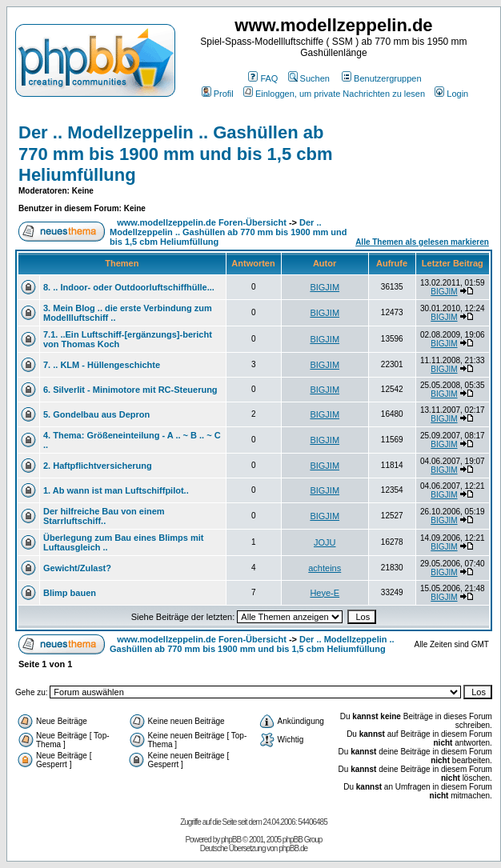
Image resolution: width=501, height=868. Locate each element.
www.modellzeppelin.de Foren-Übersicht (202, 222)
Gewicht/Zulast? (77, 568)
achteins (325, 568)
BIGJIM (325, 287)
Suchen (309, 78)
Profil (218, 94)
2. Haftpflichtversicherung (98, 466)
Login (451, 94)
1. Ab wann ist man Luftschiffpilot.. (116, 490)
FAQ (263, 78)
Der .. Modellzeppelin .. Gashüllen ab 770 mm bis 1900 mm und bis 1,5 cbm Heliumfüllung (176, 154)
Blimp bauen (70, 593)
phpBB (231, 840)
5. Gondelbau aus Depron (96, 414)
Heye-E (325, 593)
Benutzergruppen (381, 78)
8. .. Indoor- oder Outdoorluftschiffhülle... (129, 287)
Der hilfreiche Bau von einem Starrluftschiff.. (104, 516)
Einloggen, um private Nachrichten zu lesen (334, 94)
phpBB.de (293, 848)
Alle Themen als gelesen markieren (422, 242)
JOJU (325, 542)
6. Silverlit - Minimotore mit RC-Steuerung (130, 390)
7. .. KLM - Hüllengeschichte (102, 365)
